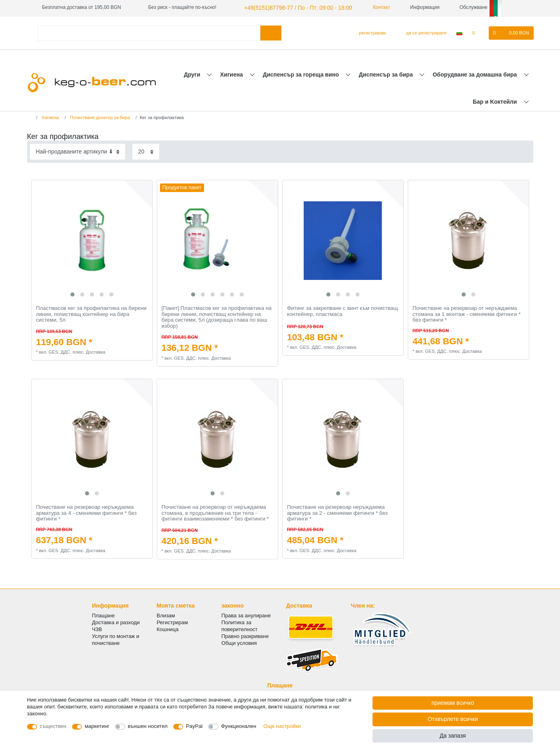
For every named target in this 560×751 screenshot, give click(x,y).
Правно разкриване (245, 635)
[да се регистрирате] (422, 32)
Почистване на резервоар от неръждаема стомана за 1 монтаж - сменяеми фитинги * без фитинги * (467, 313)
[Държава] (459, 32)
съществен (53, 726)
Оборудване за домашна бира (475, 73)
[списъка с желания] (478, 32)
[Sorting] (78, 150)
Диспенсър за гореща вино (302, 73)
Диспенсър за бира (386, 73)
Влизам (166, 614)
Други (193, 73)
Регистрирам (172, 621)
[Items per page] (146, 150)
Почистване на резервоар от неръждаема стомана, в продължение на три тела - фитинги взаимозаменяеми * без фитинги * (215, 512)
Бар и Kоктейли (495, 100)
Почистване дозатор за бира (99, 117)
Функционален (239, 726)
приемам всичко (452, 703)
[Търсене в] (271, 32)
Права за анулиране (246, 614)
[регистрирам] (369, 32)
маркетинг (97, 726)
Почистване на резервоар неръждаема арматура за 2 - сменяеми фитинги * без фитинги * (337, 512)
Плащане (103, 614)
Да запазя (453, 736)
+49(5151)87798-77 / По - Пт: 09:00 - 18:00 (290, 7)
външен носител (148, 726)
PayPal (194, 726)
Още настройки (282, 726)
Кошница (168, 628)
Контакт (368, 7)
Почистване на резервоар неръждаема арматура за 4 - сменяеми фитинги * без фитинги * (86, 512)
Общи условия (239, 642)
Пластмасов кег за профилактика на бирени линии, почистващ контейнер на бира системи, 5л (91, 313)
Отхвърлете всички (453, 719)
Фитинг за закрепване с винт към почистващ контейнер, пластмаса (343, 310)
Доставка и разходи (116, 621)
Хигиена (232, 73)
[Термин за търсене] (149, 32)
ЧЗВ (97, 628)
